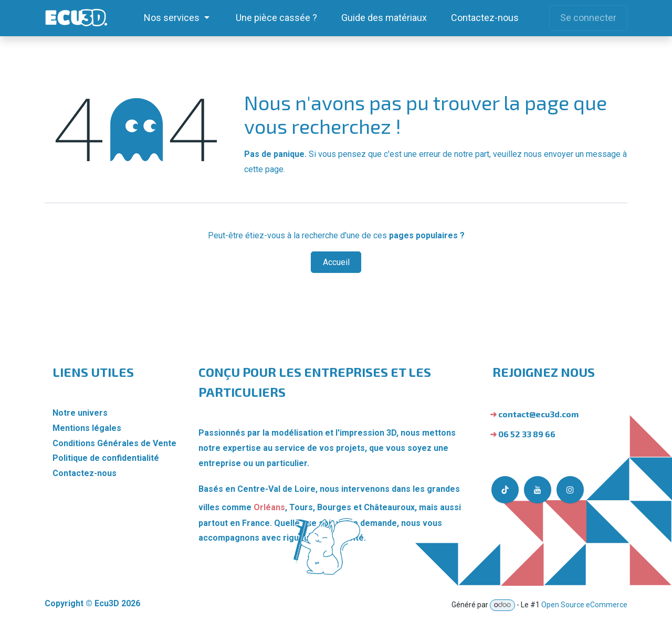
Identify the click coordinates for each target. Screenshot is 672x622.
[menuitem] (177, 18)
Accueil (336, 262)
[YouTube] (538, 490)
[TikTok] (505, 490)
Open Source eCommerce (584, 605)
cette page (264, 169)
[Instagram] (570, 490)
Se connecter (588, 18)
